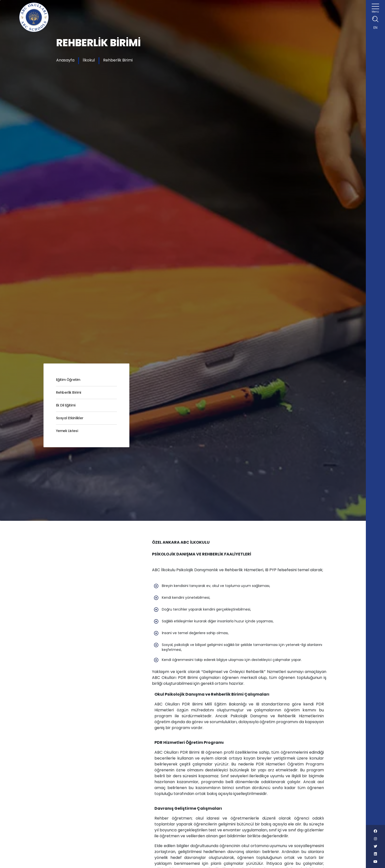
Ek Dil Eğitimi (66, 405)
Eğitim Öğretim (68, 380)
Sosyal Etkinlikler (70, 418)
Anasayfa (65, 60)
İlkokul (89, 60)
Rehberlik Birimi (118, 60)
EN (375, 28)
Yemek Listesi (67, 431)
